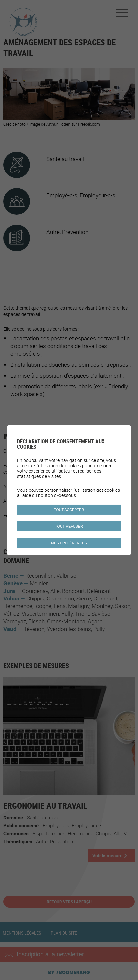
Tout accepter (69, 510)
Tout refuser (69, 526)
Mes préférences (69, 543)
